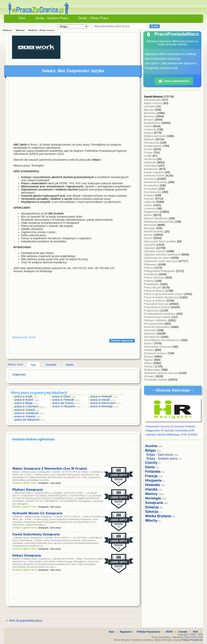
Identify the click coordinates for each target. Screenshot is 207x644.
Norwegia (153, 498)
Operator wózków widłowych (163, 254)
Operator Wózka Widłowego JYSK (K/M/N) (172, 435)
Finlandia (153, 472)
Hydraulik (150, 162)
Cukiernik (150, 129)
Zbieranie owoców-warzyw (161, 373)
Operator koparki (155, 251)
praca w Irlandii (100, 400)
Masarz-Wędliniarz (156, 218)
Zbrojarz (150, 376)
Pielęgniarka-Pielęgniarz (160, 271)
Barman (149, 110)
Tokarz (149, 363)
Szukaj (155, 26)
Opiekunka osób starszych (161, 261)
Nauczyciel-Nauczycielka (160, 241)
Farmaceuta (152, 143)
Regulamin (126, 632)
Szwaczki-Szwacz (156, 353)
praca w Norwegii (102, 406)
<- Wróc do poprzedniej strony (24, 621)
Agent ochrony (154, 103)
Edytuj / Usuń (16, 364)
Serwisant (151, 330)
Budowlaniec (152, 123)
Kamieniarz (152, 169)
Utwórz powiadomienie (174, 81)
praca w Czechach (26, 406)
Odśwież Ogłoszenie (122, 341)
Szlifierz (149, 350)
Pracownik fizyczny (157, 304)
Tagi (33, 365)
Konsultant (151, 189)
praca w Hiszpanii (64, 406)
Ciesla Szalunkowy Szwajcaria (36, 534)
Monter (149, 235)
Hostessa (150, 159)
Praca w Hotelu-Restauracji (162, 297)
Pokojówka (151, 274)
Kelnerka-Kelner (155, 175)
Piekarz (149, 268)
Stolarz (149, 343)
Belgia (20, 30)
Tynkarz (149, 366)
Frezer (149, 149)
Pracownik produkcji (157, 307)
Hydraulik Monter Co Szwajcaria (37, 513)
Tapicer (149, 360)
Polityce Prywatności (192, 640)
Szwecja (152, 507)
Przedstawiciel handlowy (160, 314)
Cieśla (148, 126)
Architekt (150, 106)
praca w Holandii (101, 396)
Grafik (148, 156)
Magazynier (152, 212)
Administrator (153, 100)
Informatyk (151, 166)
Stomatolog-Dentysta (158, 347)
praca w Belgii (24, 403)
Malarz (149, 215)
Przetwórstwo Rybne (158, 317)
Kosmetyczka (153, 192)
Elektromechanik (155, 136)
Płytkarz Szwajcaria (28, 490)
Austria (151, 446)
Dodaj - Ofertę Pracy (93, 18)
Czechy (151, 463)
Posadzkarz (152, 284)
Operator (150, 248)
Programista (152, 310)
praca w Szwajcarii (27, 413)
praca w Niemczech (103, 403)
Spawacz (150, 333)
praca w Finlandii (63, 400)
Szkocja (152, 512)
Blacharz (150, 116)
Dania (150, 467)
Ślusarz (149, 356)
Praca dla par (153, 287)
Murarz (149, 238)
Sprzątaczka (152, 337)
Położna (149, 281)
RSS (195, 632)
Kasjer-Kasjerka (155, 172)
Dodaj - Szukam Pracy (52, 18)
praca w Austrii (24, 400)
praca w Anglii (24, 396)
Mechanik (150, 225)
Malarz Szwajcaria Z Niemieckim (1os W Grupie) (50, 469)
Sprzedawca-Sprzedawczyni (163, 340)
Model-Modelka (154, 231)
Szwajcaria (154, 503)
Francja (151, 476)
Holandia (153, 485)
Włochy (151, 521)
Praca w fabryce (155, 291)
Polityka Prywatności (149, 632)
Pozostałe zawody (156, 379)
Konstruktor (152, 185)
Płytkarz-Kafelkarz (156, 320)
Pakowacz (151, 264)
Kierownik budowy (156, 182)
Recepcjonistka (154, 324)
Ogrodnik (150, 245)
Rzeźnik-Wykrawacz (157, 327)
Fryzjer (149, 152)
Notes (70, 365)
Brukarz (149, 120)
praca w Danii (61, 396)
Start (22, 18)
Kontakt (51, 365)
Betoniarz (150, 113)
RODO (169, 632)
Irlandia (151, 489)
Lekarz (149, 205)
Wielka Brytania (158, 516)
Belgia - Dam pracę (41, 30)
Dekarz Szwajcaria (27, 555)
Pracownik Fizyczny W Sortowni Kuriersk (171, 426)
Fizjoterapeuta (153, 146)
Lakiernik (150, 202)
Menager (150, 228)
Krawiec (149, 195)
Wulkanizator (153, 370)
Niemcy (151, 494)
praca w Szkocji (25, 410)
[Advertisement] (73, 109)
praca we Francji (63, 403)
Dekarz (149, 133)
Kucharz (150, 199)
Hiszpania (153, 480)
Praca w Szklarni (155, 301)
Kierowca (150, 179)
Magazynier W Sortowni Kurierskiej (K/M (170, 430)
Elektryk (149, 139)
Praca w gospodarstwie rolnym (164, 294)
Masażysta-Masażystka (159, 222)
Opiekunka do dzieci (157, 258)
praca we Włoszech (27, 420)
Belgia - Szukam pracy (162, 458)
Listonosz (150, 208)
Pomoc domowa (155, 277)
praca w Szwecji (25, 416)
